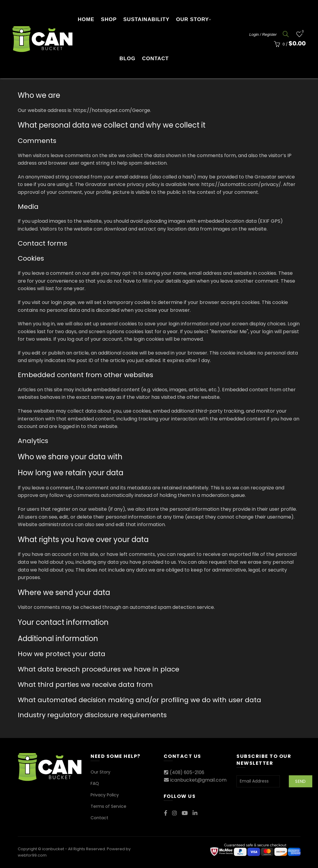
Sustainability (146, 19)
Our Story (192, 19)
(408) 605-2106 (188, 772)
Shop (109, 19)
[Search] (286, 34)
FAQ (95, 783)
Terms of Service (108, 806)
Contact (155, 59)
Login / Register (263, 34)
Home (86, 19)
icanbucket (53, 849)
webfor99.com (32, 855)
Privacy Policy (105, 795)
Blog (127, 59)
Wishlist (302, 32)
